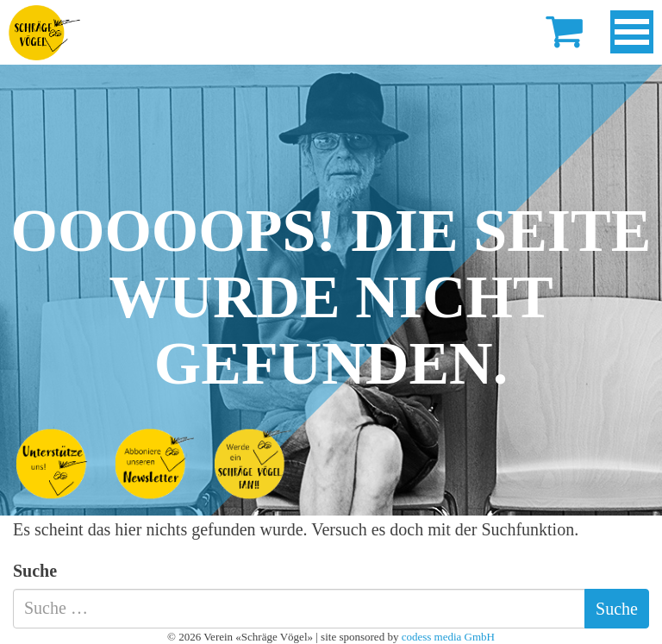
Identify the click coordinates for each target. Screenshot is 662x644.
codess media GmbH (448, 637)
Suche (35, 571)
